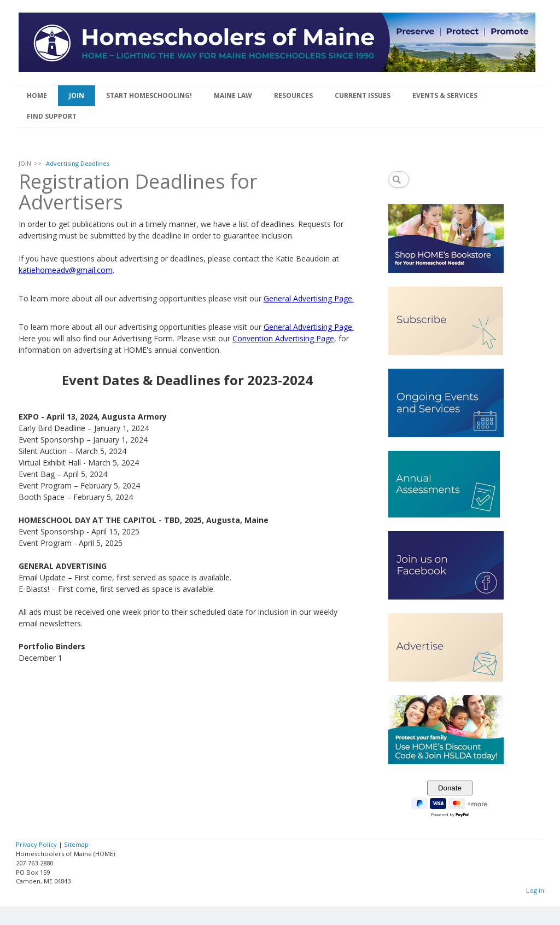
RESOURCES (293, 95)
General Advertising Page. (309, 298)
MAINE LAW (233, 95)
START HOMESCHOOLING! (149, 95)
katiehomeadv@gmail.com (66, 270)
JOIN (77, 95)
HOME (37, 95)
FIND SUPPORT (52, 116)
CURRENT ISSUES (363, 95)
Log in (535, 890)
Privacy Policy (36, 844)
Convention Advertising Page (283, 338)
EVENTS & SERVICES (445, 95)
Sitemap (76, 844)
